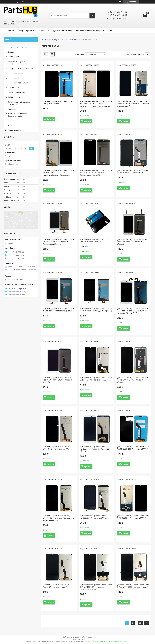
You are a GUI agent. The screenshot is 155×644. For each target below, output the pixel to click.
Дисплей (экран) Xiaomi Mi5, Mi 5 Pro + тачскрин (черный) (95, 241)
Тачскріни (12, 109)
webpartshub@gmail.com (18, 288)
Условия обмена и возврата (90, 30)
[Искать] (92, 16)
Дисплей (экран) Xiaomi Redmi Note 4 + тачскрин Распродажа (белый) (59, 310)
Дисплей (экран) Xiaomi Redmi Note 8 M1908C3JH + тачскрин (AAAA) (133, 517)
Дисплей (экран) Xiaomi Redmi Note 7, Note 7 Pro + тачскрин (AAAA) (96, 379)
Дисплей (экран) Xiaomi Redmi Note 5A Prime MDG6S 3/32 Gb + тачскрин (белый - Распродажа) (59, 173)
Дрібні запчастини (15, 97)
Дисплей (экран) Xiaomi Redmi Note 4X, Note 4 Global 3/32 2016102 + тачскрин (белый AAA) (133, 311)
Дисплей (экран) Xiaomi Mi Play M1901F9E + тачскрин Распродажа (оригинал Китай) (58, 518)
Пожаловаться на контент (95, 642)
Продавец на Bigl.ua (77, 639)
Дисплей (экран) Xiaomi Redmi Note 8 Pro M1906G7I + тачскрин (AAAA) (133, 586)
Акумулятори (13, 57)
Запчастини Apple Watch (18, 83)
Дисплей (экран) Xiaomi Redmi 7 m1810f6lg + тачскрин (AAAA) (57, 448)
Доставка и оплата (63, 30)
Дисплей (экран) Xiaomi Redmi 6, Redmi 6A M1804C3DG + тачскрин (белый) (58, 380)
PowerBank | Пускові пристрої (16, 63)
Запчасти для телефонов (16, 47)
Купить (50, 119)
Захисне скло (13, 88)
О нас (110, 30)
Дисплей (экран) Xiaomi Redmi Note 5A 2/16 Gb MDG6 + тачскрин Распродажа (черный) (96, 173)
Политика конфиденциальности (118, 642)
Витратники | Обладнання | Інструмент (20, 103)
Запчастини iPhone (16, 73)
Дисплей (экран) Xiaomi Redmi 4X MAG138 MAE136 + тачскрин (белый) (132, 242)
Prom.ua (89, 637)
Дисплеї (64, 40)
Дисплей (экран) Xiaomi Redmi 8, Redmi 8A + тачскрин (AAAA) (57, 586)
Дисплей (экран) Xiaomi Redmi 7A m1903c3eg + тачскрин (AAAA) (95, 517)
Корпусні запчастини (16, 92)
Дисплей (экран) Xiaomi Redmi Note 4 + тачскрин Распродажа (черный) (96, 310)
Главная (10, 30)
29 (140, 623)
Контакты (44, 30)
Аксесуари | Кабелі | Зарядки (20, 68)
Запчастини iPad (14, 78)
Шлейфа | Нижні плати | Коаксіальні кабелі (18, 115)
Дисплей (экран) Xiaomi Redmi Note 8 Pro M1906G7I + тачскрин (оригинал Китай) (96, 587)
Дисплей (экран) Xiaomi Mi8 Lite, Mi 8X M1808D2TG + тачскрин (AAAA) (133, 448)
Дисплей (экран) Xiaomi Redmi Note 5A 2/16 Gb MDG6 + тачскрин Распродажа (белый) (59, 242)
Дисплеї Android (76, 40)
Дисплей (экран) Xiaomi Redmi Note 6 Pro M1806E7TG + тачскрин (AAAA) (133, 380)
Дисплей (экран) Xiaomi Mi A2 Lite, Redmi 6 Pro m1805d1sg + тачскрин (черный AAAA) (133, 104)
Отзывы (8, 125)
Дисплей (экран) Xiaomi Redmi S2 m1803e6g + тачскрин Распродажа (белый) (96, 449)
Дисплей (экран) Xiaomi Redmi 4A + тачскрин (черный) (58, 102)
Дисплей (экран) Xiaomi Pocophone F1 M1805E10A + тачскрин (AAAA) (133, 171)
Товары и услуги (26, 30)
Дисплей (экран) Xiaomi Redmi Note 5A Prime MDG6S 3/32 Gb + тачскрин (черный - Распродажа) (96, 104)
